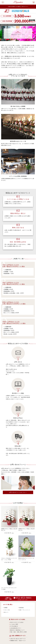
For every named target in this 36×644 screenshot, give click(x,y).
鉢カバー (6, 612)
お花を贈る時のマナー (15, 628)
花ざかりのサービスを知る (16, 622)
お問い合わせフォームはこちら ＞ (18, 492)
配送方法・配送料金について (17, 630)
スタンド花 (6, 610)
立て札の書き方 (14, 626)
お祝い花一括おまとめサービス (17, 639)
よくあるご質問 (14, 624)
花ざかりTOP (4, 25)
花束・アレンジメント (24, 610)
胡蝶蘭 (5, 608)
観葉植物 (21, 608)
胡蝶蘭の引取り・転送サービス (17, 641)
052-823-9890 (11, 371)
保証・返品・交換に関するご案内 (18, 632)
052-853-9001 (7, 472)
